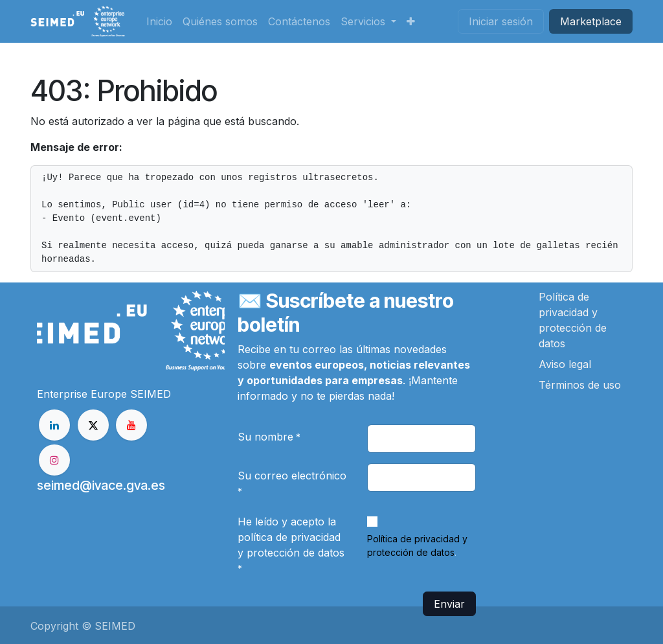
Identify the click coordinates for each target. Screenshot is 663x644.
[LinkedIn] (54, 425)
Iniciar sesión (501, 21)
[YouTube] (131, 425)
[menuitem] (159, 21)
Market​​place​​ (591, 21)
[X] (93, 425)
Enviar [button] (449, 604)
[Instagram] (54, 460)
